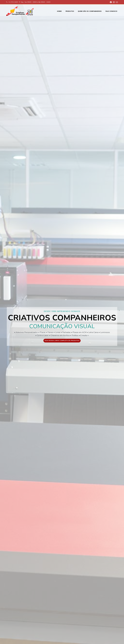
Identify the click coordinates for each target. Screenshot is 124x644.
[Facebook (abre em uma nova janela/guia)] (111, 2)
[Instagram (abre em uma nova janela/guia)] (114, 2)
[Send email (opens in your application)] (117, 2)
